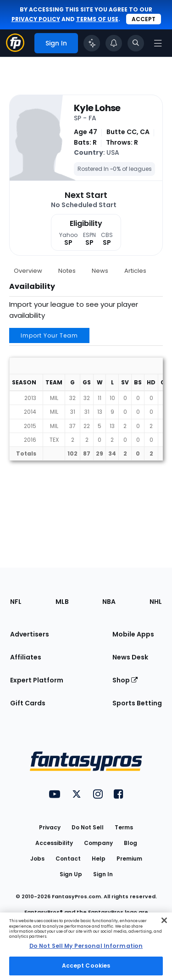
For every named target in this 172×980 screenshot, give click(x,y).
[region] (86, 946)
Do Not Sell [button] (88, 827)
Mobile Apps (133, 634)
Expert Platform (37, 680)
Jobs (37, 859)
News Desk (130, 657)
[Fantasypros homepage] (15, 49)
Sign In (103, 874)
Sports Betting (137, 703)
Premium (129, 859)
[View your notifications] (114, 43)
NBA (109, 602)
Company (98, 843)
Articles (135, 271)
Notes (67, 271)
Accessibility (54, 843)
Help (99, 859)
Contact (68, 859)
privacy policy (36, 19)
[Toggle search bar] (136, 43)
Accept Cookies (86, 966)
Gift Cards (28, 703)
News (100, 271)
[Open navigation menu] (158, 43)
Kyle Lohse (97, 108)
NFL (16, 602)
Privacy (50, 827)
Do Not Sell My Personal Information (86, 946)
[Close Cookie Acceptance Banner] (164, 920)
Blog (130, 843)
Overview (28, 271)
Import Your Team (49, 335)
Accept (144, 19)
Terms (124, 827)
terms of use (97, 19)
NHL (156, 602)
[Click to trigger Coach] (92, 43)
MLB (62, 602)
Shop (125, 680)
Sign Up (71, 874)
